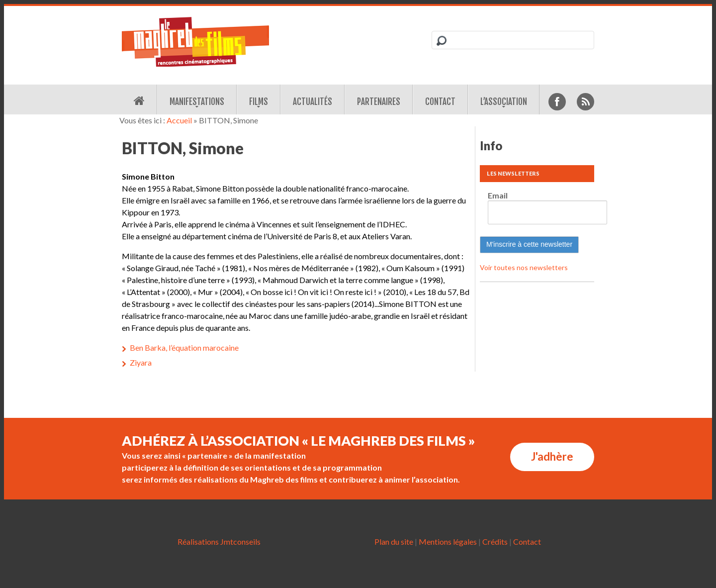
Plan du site (394, 541)
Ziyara (141, 362)
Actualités (313, 102)
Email (498, 195)
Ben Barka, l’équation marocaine (184, 347)
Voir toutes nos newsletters (524, 267)
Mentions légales (448, 541)
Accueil (179, 120)
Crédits (495, 541)
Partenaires (379, 102)
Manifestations (197, 102)
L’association (504, 102)
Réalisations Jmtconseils (219, 541)
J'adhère (552, 456)
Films (259, 102)
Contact (440, 102)
